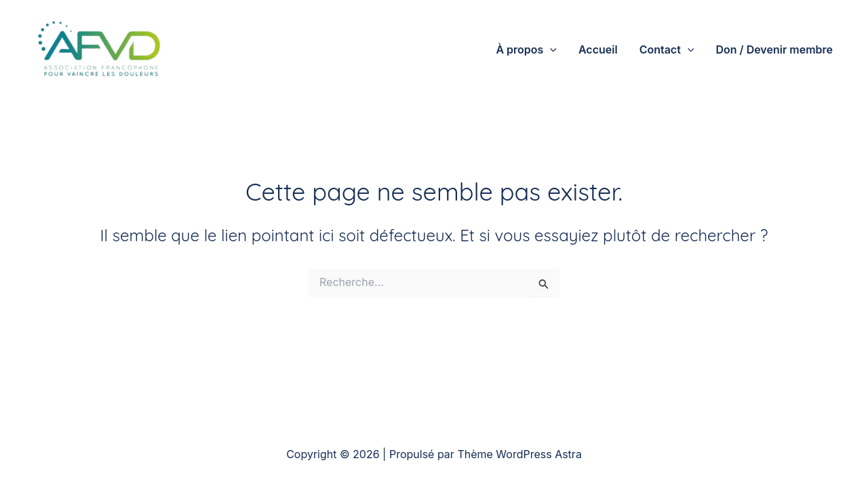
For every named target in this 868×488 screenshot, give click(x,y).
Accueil (598, 49)
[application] (550, 49)
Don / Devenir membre (774, 49)
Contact (667, 49)
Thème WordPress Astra (519, 454)
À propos (526, 49)
